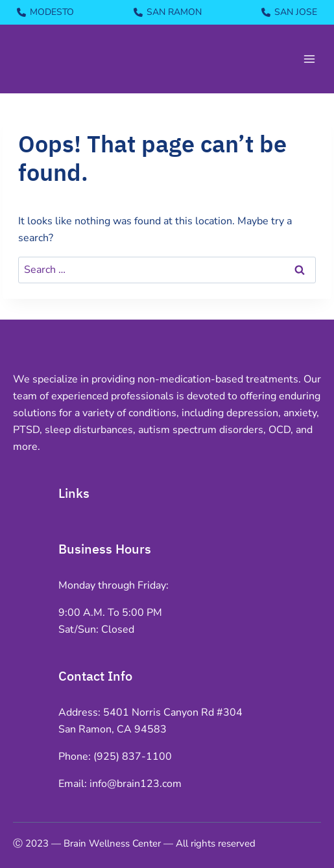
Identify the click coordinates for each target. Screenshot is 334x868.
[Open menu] (309, 59)
